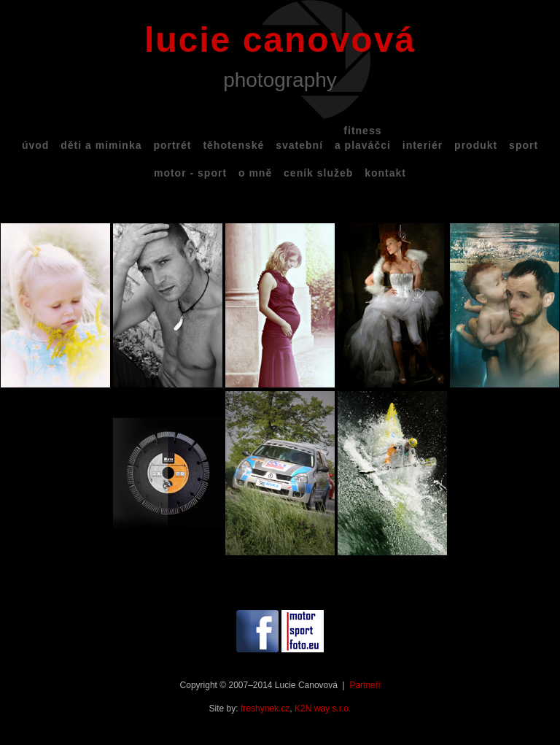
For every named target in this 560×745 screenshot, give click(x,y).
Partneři (365, 685)
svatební (299, 145)
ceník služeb (318, 173)
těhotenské (233, 145)
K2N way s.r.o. (323, 709)
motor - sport (190, 173)
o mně (255, 173)
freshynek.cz (265, 709)
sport (524, 145)
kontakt (385, 173)
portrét (172, 145)
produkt (476, 145)
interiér (423, 145)
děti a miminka (101, 145)
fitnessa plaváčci (363, 138)
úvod (35, 145)
